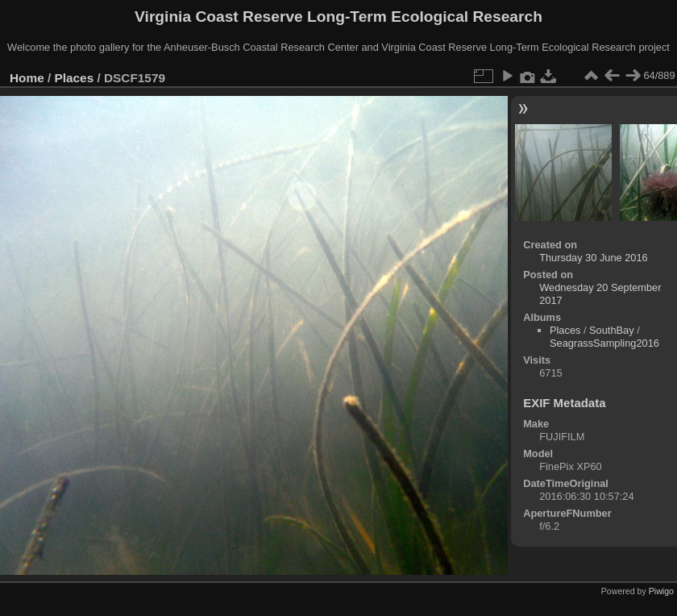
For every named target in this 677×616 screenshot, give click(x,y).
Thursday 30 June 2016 (593, 258)
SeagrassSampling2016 (604, 343)
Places (75, 78)
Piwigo (661, 591)
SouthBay (612, 330)
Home (27, 78)
